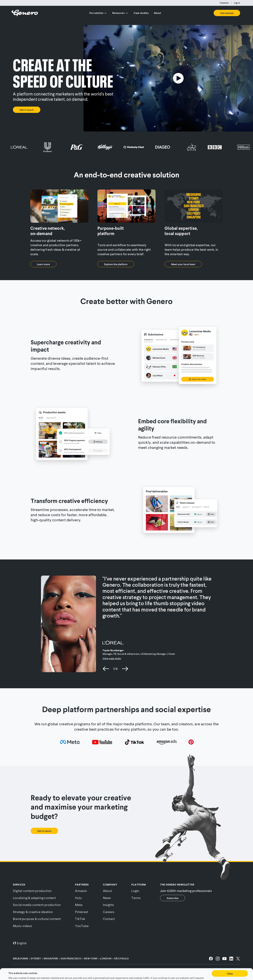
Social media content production (37, 905)
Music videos (22, 926)
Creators (224, 3)
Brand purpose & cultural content (37, 919)
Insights (109, 905)
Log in (237, 3)
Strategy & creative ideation (33, 912)
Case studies (141, 13)
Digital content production (32, 891)
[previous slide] (106, 669)
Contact (109, 919)
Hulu (78, 898)
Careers (109, 912)
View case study (112, 658)
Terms (136, 898)
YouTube (82, 926)
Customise (230, 972)
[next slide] (125, 669)
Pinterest (82, 912)
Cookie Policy (123, 972)
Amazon (81, 891)
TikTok (80, 919)
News (107, 898)
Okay (230, 964)
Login (135, 891)
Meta (79, 905)
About (157, 13)
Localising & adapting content (34, 898)
